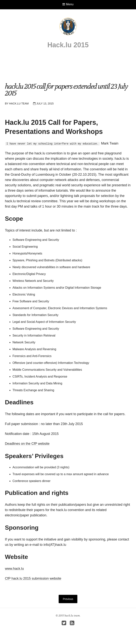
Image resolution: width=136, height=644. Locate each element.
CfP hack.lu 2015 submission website (33, 578)
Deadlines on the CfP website (27, 444)
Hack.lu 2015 (68, 45)
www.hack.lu (14, 569)
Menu (68, 4)
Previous (68, 599)
